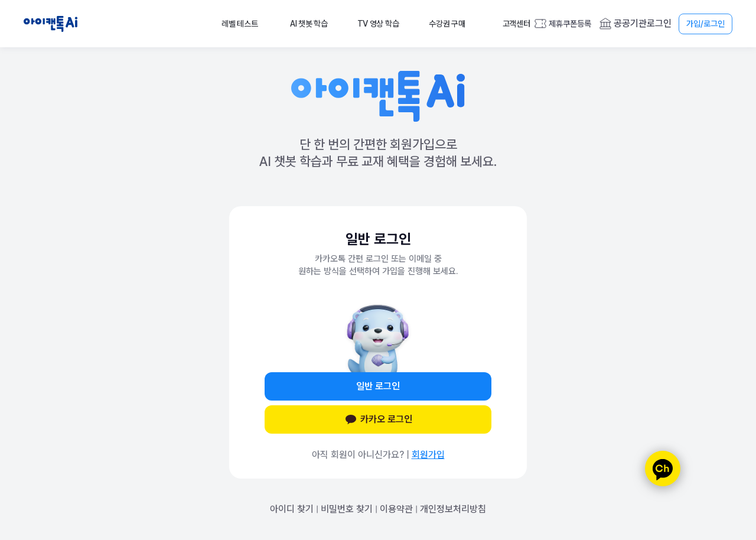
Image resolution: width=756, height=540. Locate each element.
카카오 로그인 (378, 419)
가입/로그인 (706, 24)
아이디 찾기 (292, 509)
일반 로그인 (378, 386)
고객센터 (517, 24)
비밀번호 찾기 (347, 509)
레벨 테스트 (239, 24)
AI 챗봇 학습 (309, 24)
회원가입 (428, 455)
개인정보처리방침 (453, 509)
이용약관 (396, 509)
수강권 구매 (447, 24)
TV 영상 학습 (378, 24)
